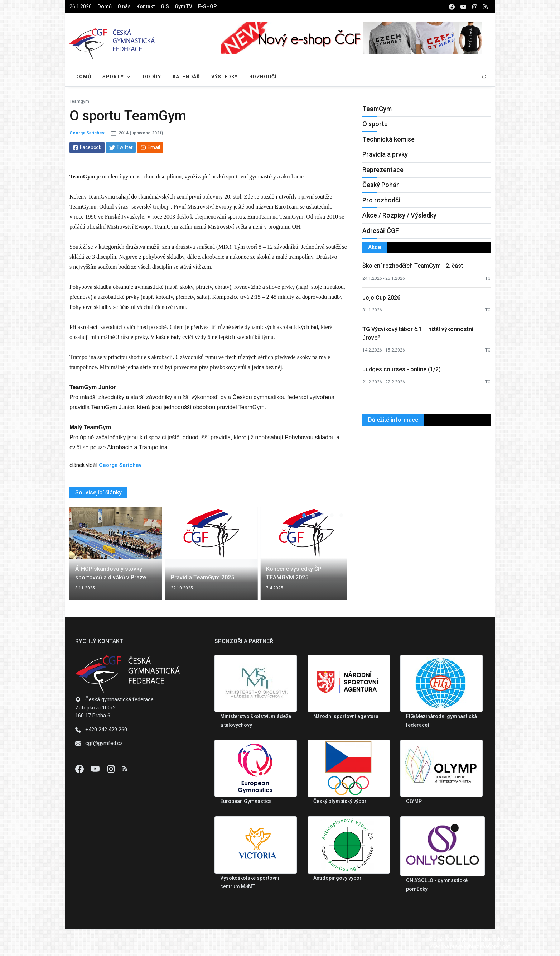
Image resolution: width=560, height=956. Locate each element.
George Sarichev (87, 133)
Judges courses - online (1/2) (402, 369)
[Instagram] (112, 769)
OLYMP (414, 801)
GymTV (184, 6)
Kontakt (146, 6)
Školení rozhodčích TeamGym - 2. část (413, 266)
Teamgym (79, 101)
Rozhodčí (263, 77)
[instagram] (475, 7)
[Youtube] (96, 769)
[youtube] (463, 7)
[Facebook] (80, 769)
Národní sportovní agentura (346, 716)
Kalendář (186, 77)
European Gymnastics (246, 801)
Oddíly (152, 77)
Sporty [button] (113, 77)
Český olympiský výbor (340, 801)
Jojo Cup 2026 (381, 298)
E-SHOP (207, 6)
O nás (124, 6)
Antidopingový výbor (337, 878)
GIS (165, 6)
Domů (105, 6)
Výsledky (224, 77)
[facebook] (452, 7)
